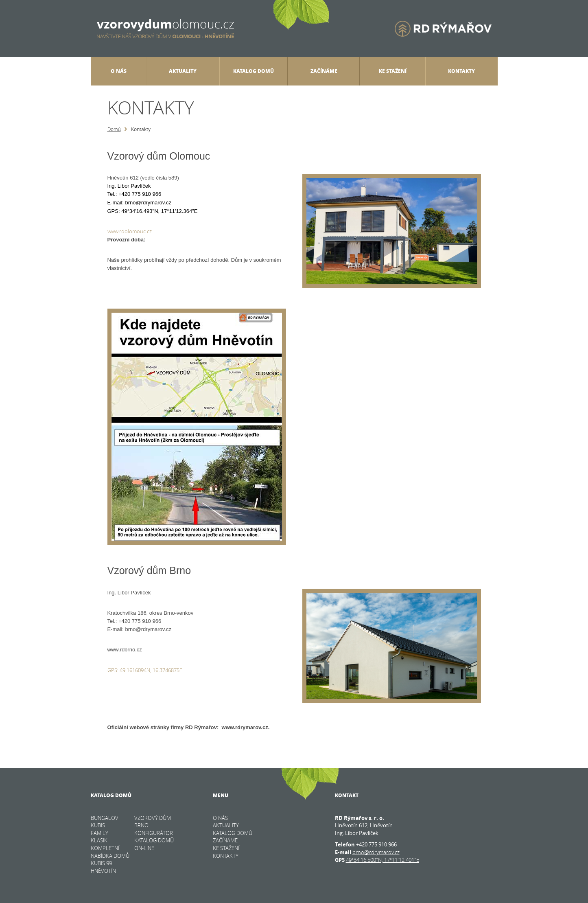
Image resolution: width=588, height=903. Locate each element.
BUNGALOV (105, 818)
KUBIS (98, 825)
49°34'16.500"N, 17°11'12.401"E (383, 860)
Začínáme (324, 75)
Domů (114, 129)
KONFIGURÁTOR (154, 833)
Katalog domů (254, 75)
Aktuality (183, 71)
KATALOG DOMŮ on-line (154, 844)
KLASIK (99, 840)
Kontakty (461, 71)
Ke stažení (393, 71)
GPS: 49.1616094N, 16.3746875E (145, 670)
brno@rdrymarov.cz (376, 852)
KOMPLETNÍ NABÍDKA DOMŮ (110, 852)
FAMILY (99, 833)
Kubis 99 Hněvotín (103, 867)
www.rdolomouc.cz (130, 231)
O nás (119, 75)
